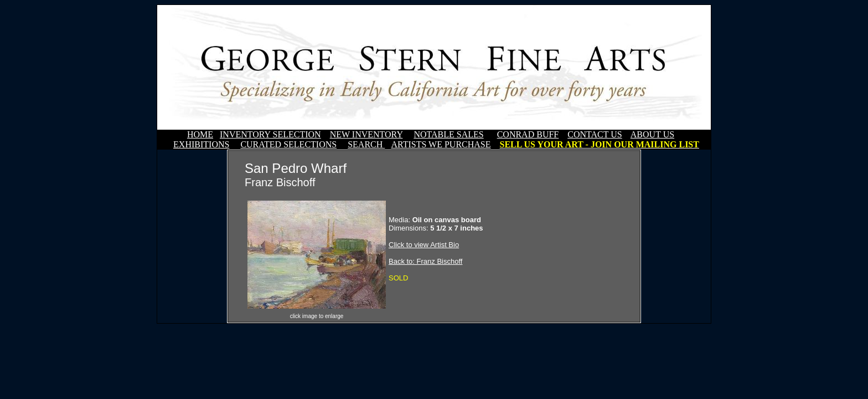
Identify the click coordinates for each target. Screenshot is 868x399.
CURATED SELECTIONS (288, 144)
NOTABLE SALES (448, 134)
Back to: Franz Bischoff (425, 261)
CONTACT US (595, 134)
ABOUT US (652, 134)
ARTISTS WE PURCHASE (441, 144)
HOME (200, 134)
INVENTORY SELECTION (270, 134)
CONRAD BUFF (528, 134)
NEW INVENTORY (366, 134)
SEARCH (366, 144)
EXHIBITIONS (201, 144)
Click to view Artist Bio (424, 245)
